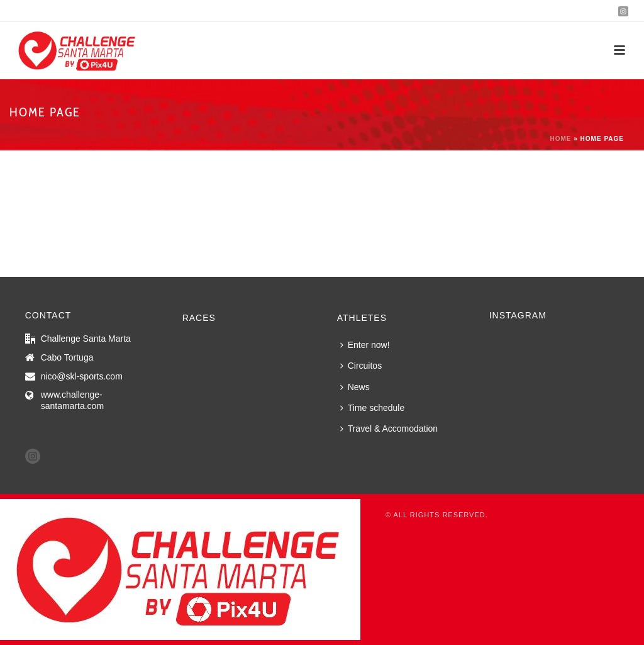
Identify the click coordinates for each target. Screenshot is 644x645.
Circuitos (361, 366)
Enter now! (365, 345)
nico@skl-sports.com (82, 376)
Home (560, 139)
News (355, 387)
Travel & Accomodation (389, 429)
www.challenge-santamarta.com (72, 400)
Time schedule (373, 408)
